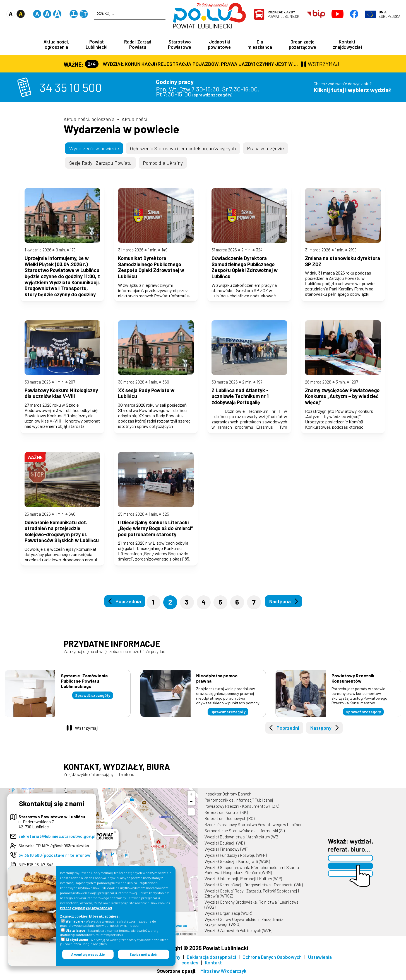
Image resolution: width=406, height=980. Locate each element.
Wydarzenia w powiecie (121, 129)
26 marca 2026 (318, 384)
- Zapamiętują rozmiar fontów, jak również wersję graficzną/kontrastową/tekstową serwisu (109, 932)
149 (164, 251)
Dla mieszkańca (260, 44)
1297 (354, 384)
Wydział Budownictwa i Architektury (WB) (242, 840)
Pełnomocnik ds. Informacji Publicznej (239, 804)
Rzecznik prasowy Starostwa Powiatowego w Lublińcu (254, 828)
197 (260, 384)
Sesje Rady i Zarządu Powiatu (100, 163)
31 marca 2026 (131, 251)
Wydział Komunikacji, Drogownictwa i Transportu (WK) (254, 888)
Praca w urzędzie (265, 149)
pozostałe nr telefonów (67, 859)
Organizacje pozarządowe (302, 44)
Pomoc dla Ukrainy (163, 163)
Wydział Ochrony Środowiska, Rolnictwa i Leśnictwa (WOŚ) (252, 908)
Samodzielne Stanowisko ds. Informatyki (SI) (245, 834)
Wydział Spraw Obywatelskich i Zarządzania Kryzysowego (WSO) (244, 925)
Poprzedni (288, 731)
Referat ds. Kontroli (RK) (226, 816)
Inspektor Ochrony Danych (228, 797)
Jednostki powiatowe (219, 44)
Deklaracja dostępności (211, 960)
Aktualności (134, 120)
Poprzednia (128, 605)
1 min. (152, 251)
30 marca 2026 (38, 384)
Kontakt (213, 966)
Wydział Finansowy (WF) (226, 853)
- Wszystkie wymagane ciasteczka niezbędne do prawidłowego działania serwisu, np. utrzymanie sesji (108, 923)
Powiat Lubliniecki (284, 14)
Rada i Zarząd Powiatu (138, 44)
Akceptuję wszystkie (88, 954)
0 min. (61, 251)
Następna (280, 605)
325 (166, 518)
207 (72, 384)
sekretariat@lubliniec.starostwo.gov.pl (57, 840)
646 (72, 518)
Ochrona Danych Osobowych (272, 960)
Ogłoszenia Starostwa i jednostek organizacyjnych (183, 149)
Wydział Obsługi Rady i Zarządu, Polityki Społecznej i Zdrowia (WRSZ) (252, 897)
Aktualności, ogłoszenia (56, 44)
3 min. (341, 384)
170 (73, 251)
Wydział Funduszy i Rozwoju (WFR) (236, 859)
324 (259, 251)
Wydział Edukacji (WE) (225, 846)
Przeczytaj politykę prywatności (86, 908)
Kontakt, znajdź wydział (348, 44)
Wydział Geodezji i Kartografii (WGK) (237, 865)
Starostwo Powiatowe (180, 44)
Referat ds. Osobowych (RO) (230, 822)
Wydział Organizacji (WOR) (228, 917)
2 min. (246, 251)
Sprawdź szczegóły (93, 699)
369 (166, 384)
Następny (321, 731)
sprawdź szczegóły (212, 95)
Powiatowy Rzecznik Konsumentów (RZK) (242, 810)
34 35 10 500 (71, 88)
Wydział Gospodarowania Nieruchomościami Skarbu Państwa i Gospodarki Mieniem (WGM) (252, 874)
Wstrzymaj (86, 731)
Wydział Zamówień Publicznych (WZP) (238, 934)
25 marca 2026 (38, 518)
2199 (353, 251)
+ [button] (191, 798)
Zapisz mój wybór (144, 954)
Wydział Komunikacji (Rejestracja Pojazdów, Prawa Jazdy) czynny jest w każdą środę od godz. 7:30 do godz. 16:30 (192, 64)
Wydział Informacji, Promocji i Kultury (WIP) (243, 882)
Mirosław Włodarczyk (223, 974)
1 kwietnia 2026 (38, 251)
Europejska (390, 14)
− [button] (191, 806)
